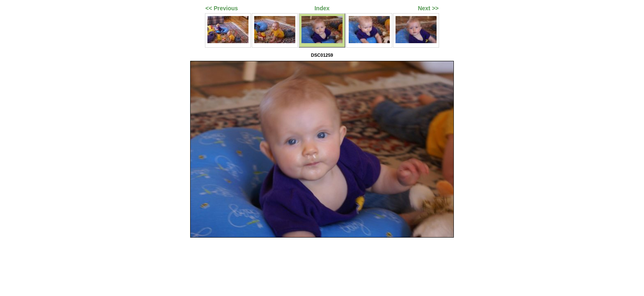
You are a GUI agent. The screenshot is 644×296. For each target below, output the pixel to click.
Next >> (428, 8)
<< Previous (222, 8)
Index (322, 8)
